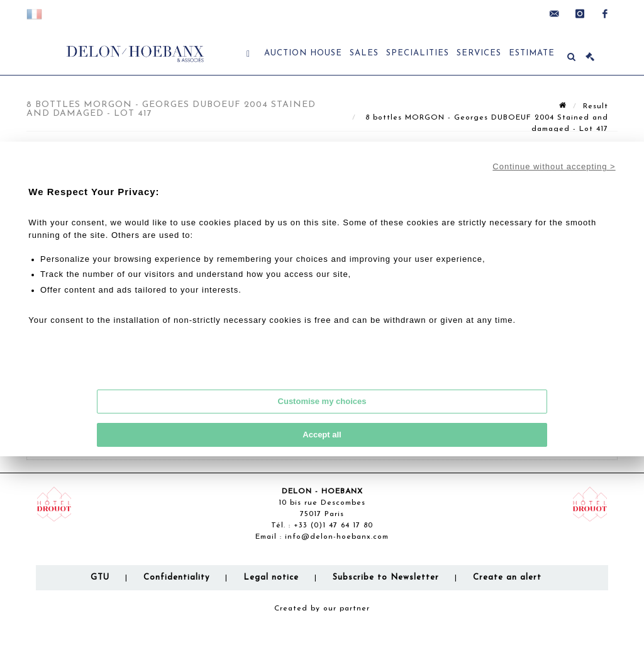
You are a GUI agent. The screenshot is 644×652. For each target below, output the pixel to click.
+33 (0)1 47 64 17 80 (333, 526)
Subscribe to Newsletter (386, 577)
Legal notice (271, 577)
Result (596, 106)
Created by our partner (322, 609)
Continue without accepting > (554, 166)
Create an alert (507, 577)
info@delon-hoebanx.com (337, 537)
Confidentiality (176, 577)
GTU (100, 577)
